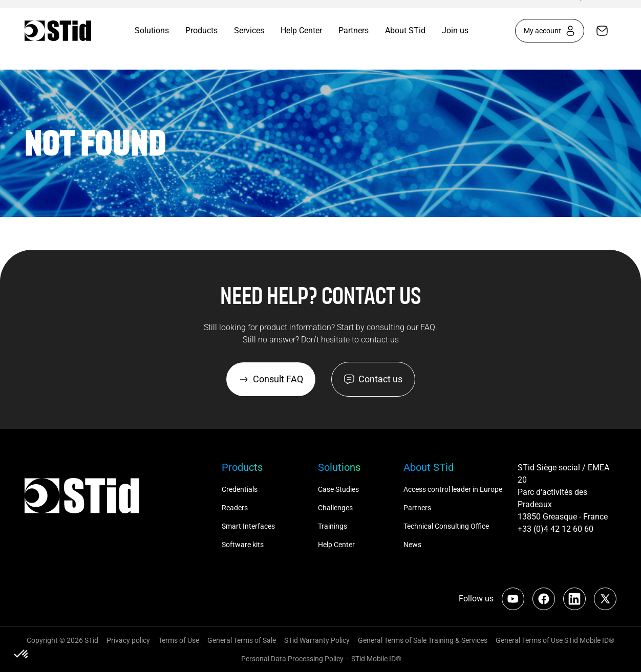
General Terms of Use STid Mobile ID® (555, 640)
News (412, 545)
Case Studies (338, 489)
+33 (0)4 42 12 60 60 (555, 529)
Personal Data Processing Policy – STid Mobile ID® (320, 659)
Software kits (243, 545)
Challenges (336, 508)
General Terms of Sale (242, 640)
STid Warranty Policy (317, 640)
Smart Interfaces (248, 526)
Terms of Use (179, 640)
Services (249, 30)
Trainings (333, 526)
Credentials (240, 489)
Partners (354, 30)
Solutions (152, 30)
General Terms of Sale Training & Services (423, 640)
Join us (455, 30)
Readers (235, 508)
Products (201, 30)
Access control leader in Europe (453, 489)
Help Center (301, 30)
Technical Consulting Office (447, 526)
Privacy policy (128, 640)
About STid (405, 30)
